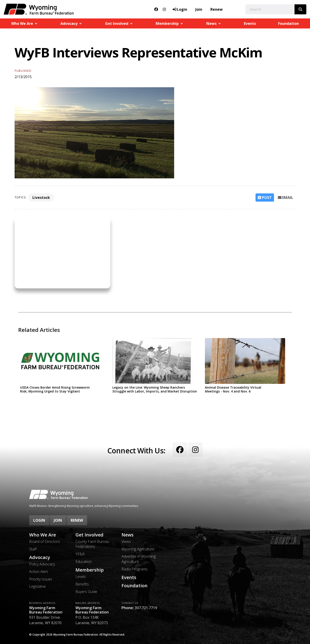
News (128, 535)
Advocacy (40, 557)
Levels (81, 577)
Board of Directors (45, 541)
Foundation (134, 586)
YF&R (80, 554)
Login (39, 520)
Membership (90, 570)
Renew (217, 9)
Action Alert (39, 572)
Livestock (41, 198)
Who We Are (43, 535)
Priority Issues (41, 579)
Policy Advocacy (42, 564)
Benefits (82, 584)
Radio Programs (135, 569)
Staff (33, 549)
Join (199, 9)
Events (250, 23)
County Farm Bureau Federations (92, 544)
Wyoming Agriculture (138, 549)
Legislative (37, 586)
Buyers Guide (86, 592)
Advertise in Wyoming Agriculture (139, 559)
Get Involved (89, 535)
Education (84, 562)
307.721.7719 (146, 608)
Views (126, 541)
